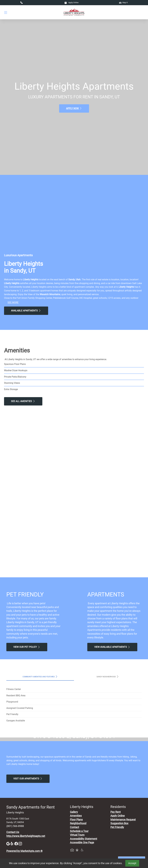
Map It (123, 3)
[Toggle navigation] (6, 12)
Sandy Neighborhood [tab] (108, 677)
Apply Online (71, 3)
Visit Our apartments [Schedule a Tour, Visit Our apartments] (28, 833)
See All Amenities (23, 401)
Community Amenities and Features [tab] (40, 677)
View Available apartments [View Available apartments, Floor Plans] (112, 647)
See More (13, 302)
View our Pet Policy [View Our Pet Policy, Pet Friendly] (27, 647)
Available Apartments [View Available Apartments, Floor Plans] (26, 311)
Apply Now (74, 108)
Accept (132, 863)
